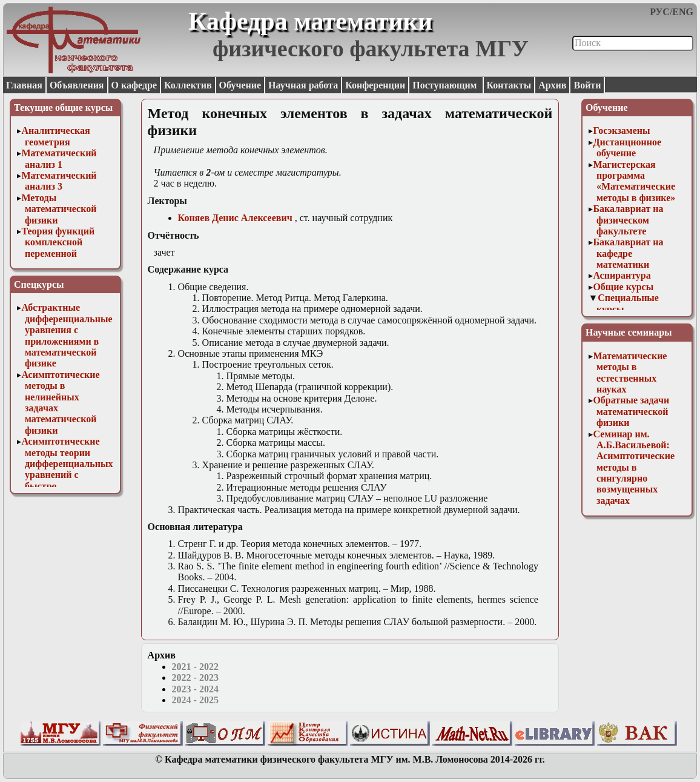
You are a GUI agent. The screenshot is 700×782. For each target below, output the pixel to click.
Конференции (375, 85)
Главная (24, 85)
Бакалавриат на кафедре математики (628, 253)
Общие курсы (623, 287)
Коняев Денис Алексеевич (235, 218)
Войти (587, 85)
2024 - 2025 (195, 700)
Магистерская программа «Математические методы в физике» (634, 181)
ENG (683, 12)
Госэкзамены (621, 131)
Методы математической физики (59, 209)
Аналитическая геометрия (55, 136)
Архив (552, 85)
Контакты (509, 85)
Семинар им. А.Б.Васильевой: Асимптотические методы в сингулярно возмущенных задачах (634, 467)
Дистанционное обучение (627, 147)
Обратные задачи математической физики (631, 411)
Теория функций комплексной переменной (58, 242)
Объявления (77, 85)
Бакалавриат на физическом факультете (628, 220)
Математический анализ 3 (59, 181)
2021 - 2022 (195, 667)
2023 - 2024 (195, 689)
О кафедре (134, 85)
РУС (660, 12)
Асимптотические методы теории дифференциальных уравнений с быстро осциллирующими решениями (67, 475)
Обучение (240, 85)
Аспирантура (622, 275)
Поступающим (446, 85)
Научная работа (303, 85)
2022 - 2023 (195, 678)
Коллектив (188, 85)
